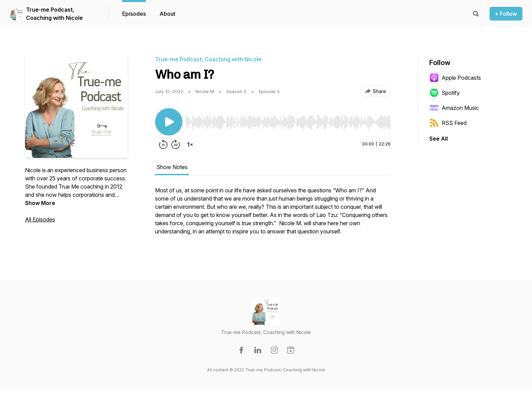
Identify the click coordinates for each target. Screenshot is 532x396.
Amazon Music (454, 108)
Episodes (134, 14)
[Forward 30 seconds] (176, 144)
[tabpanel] (273, 214)
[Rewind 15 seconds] (163, 144)
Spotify (445, 93)
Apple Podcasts (455, 78)
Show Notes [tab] (172, 167)
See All (439, 139)
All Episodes (40, 219)
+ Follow (506, 14)
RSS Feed (448, 123)
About (167, 14)
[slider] (288, 122)
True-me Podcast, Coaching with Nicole (54, 14)
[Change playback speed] (190, 144)
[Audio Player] (288, 120)
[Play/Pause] (169, 122)
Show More (40, 203)
